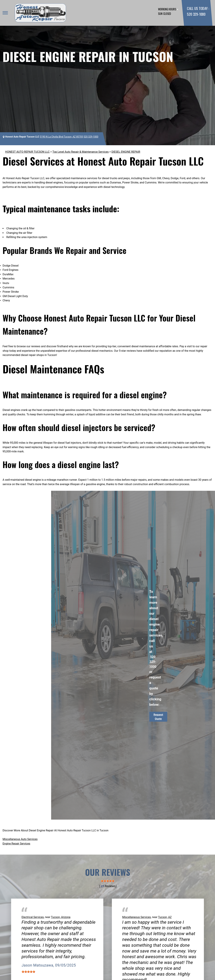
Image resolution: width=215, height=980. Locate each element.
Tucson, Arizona (61, 917)
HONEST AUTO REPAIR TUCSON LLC (27, 152)
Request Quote (158, 717)
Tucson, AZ (165, 917)
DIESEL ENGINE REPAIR (126, 152)
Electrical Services (33, 917)
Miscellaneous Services (137, 917)
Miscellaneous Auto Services (20, 839)
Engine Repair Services (16, 844)
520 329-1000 (196, 14)
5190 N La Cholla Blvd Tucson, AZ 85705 (61, 137)
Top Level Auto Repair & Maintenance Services (80, 152)
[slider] (108, 881)
